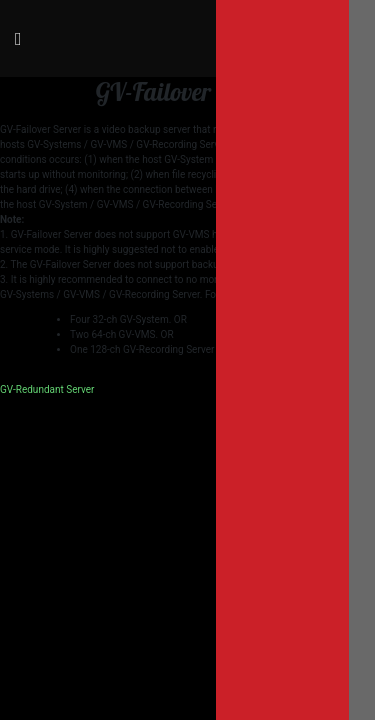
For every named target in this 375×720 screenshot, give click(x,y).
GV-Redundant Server (47, 389)
